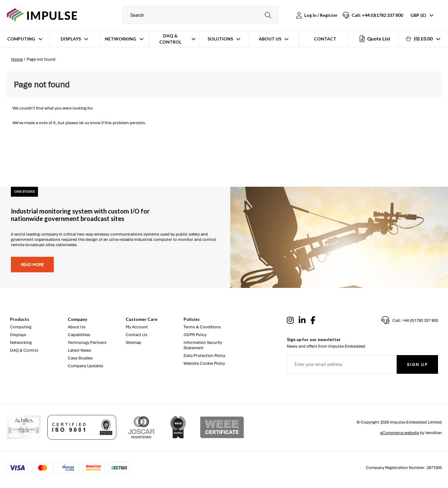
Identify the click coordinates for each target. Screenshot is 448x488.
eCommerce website (400, 433)
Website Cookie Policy (204, 363)
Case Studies (80, 358)
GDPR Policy (195, 335)
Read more (32, 265)
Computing (21, 39)
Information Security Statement (203, 345)
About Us (270, 39)
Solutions (220, 39)
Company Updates (86, 366)
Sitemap (133, 343)
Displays (71, 39)
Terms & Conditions (202, 327)
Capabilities (79, 335)
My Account (137, 327)
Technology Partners (87, 343)
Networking (121, 39)
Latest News (79, 350)
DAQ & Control (170, 39)
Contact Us (137, 335)
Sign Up (417, 365)
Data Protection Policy (204, 356)
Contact (325, 39)
